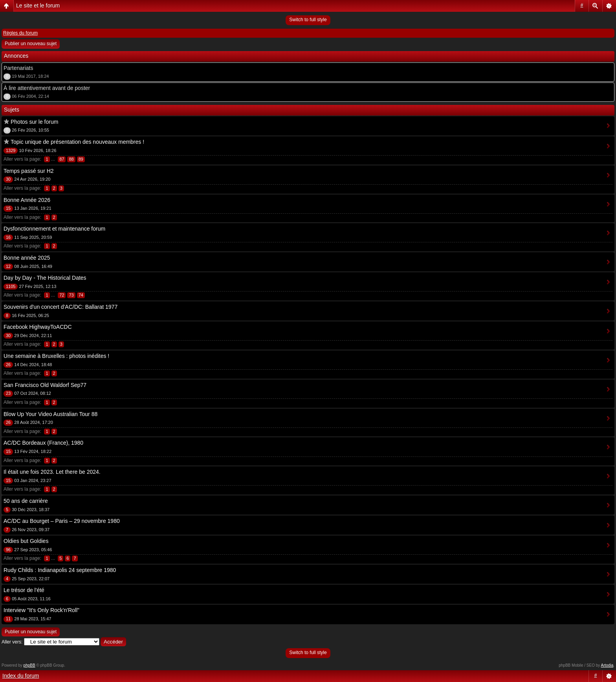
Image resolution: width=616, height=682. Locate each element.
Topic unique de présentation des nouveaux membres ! (77, 142)
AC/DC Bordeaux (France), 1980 (43, 443)
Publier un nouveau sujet (31, 44)
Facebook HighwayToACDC (38, 327)
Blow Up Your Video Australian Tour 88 (50, 414)
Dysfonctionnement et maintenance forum (54, 229)
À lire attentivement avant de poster (47, 88)
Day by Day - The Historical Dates (45, 278)
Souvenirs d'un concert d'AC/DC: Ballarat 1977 (60, 307)
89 (81, 159)
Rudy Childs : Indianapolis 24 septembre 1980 (60, 570)
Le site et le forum (38, 5)
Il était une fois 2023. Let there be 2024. (52, 472)
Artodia (607, 665)
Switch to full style (308, 20)
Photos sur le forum (34, 122)
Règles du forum (20, 33)
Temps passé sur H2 (29, 171)
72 (62, 295)
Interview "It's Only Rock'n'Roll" (41, 610)
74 (81, 295)
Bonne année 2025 (27, 258)
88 (71, 159)
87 (62, 159)
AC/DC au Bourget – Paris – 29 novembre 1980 (62, 521)
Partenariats (18, 68)
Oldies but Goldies (26, 541)
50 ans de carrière (26, 501)
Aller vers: (12, 642)
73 (71, 295)
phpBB (29, 665)
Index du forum (21, 676)
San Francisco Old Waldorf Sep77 (45, 385)
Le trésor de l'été (24, 590)
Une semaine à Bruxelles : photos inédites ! (56, 356)
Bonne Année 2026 (27, 200)
